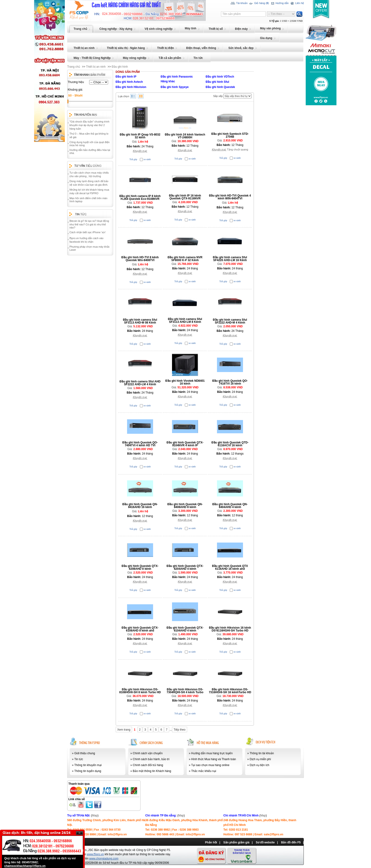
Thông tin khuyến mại (88, 765)
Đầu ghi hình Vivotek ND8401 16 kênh (185, 382)
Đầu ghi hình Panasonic (177, 77)
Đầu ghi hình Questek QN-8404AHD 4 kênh (230, 506)
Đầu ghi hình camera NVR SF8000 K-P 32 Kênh (185, 259)
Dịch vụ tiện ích (259, 765)
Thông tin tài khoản (262, 753)
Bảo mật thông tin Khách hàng (152, 771)
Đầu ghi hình (120, 67)
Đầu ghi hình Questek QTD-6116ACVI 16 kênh (230, 444)
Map (95, 815)
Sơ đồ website (265, 842)
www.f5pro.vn (95, 854)
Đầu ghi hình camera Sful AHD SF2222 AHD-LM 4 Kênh (140, 383)
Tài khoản (239, 3)
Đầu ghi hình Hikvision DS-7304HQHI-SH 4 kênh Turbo (185, 691)
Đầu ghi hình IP (126, 77)
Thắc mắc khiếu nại (204, 771)
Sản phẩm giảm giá (236, 842)
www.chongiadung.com (104, 859)
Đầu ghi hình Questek (220, 87)
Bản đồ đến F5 (291, 842)
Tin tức (79, 759)
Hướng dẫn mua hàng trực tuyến (212, 753)
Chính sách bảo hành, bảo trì (151, 759)
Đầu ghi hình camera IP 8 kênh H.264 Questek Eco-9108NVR (140, 197)
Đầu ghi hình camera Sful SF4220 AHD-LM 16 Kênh (230, 259)
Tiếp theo (180, 730)
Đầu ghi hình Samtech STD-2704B (230, 135)
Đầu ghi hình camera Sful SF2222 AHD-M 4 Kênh (230, 321)
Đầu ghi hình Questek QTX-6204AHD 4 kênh (185, 567)
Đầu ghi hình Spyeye (175, 87)
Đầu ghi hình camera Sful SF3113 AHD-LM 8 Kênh (185, 320)
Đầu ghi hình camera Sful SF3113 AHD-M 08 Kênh (140, 321)
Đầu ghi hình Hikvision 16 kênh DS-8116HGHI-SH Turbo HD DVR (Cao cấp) (230, 631)
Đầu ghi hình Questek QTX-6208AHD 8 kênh (140, 567)
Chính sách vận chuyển (148, 753)
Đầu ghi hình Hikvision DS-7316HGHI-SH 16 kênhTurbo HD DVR (230, 692)
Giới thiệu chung (85, 753)
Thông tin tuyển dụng (88, 771)
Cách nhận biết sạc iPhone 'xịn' (88, 232)
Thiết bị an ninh (96, 67)
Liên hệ (297, 3)
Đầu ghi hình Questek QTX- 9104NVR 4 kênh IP (185, 444)
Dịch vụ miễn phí (260, 759)
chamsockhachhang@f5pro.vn (25, 866)
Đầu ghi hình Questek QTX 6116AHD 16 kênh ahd (230, 567)
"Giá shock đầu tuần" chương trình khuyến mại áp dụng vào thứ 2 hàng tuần (89, 125)
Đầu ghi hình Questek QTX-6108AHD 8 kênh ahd (140, 629)
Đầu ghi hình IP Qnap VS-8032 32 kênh (140, 136)
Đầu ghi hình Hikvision (131, 87)
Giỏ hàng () (259, 3)
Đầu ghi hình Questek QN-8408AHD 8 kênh (185, 506)
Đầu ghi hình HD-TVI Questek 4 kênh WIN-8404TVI (230, 197)
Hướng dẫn (279, 3)
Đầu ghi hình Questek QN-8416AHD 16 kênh (140, 506)
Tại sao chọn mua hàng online (210, 765)
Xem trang (124, 730)
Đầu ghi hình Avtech (129, 82)
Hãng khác (168, 81)
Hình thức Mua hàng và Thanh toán (214, 759)
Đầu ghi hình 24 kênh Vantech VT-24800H (185, 136)
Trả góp (133, 159)
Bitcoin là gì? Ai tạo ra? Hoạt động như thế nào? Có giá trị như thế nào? (89, 224)
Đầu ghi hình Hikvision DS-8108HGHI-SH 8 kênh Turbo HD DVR (140, 692)
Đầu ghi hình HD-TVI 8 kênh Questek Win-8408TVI (140, 259)
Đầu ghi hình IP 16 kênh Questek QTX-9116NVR (185, 197)
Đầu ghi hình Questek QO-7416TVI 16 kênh (230, 382)
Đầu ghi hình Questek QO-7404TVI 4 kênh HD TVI (140, 444)
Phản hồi (211, 842)
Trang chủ (74, 67)
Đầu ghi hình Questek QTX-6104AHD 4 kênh (185, 629)
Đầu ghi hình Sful (217, 82)
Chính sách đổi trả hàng (148, 765)
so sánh (147, 159)
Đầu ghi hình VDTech (220, 77)
